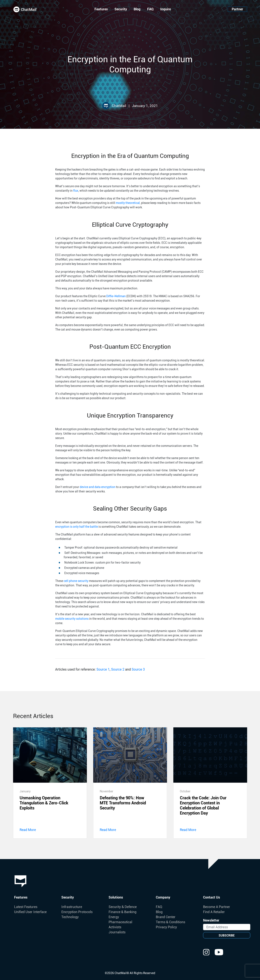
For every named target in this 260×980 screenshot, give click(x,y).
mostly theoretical (128, 203)
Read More (28, 830)
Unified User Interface (30, 912)
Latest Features (26, 907)
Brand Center (166, 917)
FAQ (150, 9)
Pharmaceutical (120, 922)
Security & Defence (123, 907)
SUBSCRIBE (227, 935)
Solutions (116, 897)
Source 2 (118, 669)
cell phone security (76, 581)
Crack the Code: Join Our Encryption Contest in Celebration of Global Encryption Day (203, 805)
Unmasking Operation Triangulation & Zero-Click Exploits (44, 803)
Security (121, 9)
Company (163, 897)
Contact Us (212, 897)
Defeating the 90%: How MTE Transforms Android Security (123, 803)
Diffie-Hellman (116, 296)
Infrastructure (72, 907)
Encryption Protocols (77, 912)
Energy (114, 917)
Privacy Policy (166, 927)
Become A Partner (217, 907)
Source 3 (138, 669)
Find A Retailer (214, 912)
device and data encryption (98, 487)
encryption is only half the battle (77, 527)
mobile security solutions (72, 619)
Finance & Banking (123, 912)
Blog (137, 9)
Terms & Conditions (170, 922)
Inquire (166, 9)
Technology (70, 917)
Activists (115, 927)
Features (101, 9)
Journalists (117, 932)
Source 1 (103, 669)
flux (76, 191)
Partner (237, 9)
